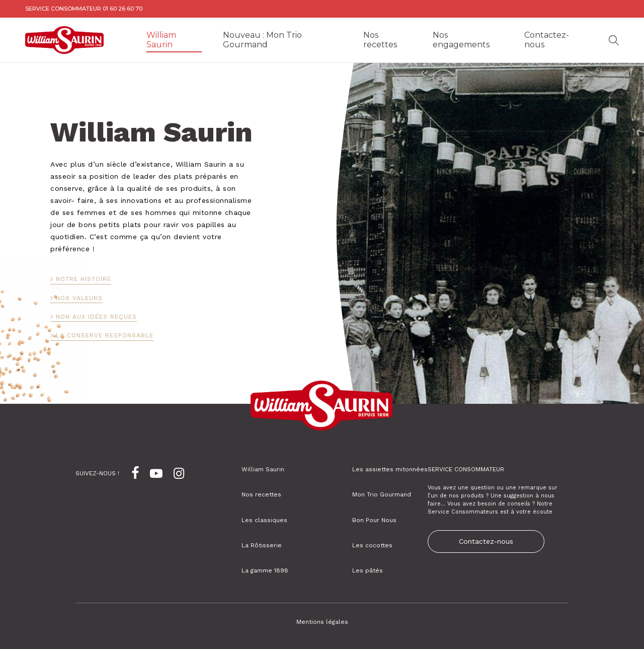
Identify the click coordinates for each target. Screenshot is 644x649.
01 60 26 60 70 (123, 9)
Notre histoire (84, 279)
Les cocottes (372, 545)
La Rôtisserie (262, 545)
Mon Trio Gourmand (382, 494)
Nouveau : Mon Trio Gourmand (262, 40)
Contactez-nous (547, 40)
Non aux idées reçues (96, 317)
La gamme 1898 (265, 570)
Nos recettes (380, 40)
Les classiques (264, 520)
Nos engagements (461, 40)
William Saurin (161, 40)
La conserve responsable (105, 335)
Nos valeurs (79, 298)
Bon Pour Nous (374, 520)
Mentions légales (322, 622)
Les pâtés (368, 570)
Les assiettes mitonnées (390, 469)
